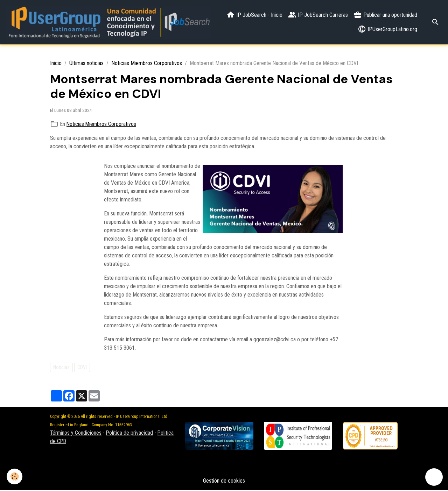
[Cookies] (15, 476)
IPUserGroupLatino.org (387, 29)
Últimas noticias (86, 63)
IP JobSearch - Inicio (254, 15)
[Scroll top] (434, 477)
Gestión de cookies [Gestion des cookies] (224, 481)
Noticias (61, 367)
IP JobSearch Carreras (318, 15)
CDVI (82, 367)
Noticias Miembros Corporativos (147, 63)
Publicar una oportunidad (385, 15)
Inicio (56, 63)
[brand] (109, 22)
